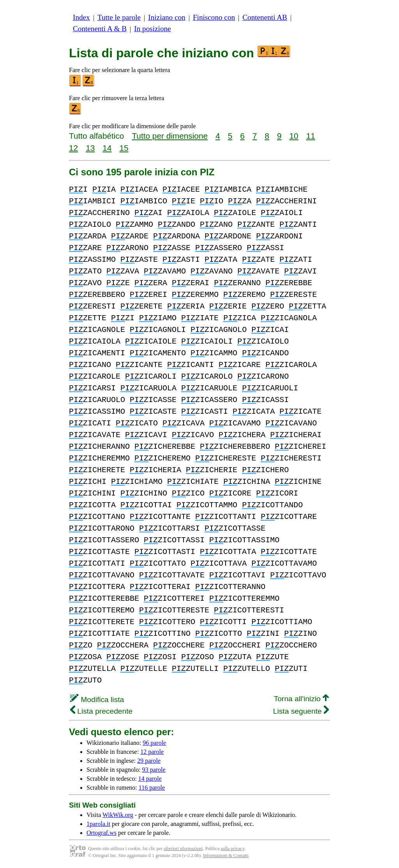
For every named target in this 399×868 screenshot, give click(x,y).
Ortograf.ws (102, 833)
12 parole (152, 752)
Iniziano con (167, 17)
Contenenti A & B (100, 29)
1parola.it (98, 824)
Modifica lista (97, 700)
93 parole (154, 770)
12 (73, 148)
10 (294, 136)
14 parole (150, 779)
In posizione (152, 29)
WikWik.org (118, 815)
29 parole (149, 761)
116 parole (152, 788)
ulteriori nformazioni (183, 849)
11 (311, 136)
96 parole (154, 743)
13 (90, 148)
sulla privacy (232, 849)
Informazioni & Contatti (226, 856)
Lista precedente (101, 711)
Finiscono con (214, 17)
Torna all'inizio (301, 699)
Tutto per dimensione (170, 136)
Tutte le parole (119, 17)
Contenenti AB (265, 17)
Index (81, 17)
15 (124, 148)
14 (107, 148)
